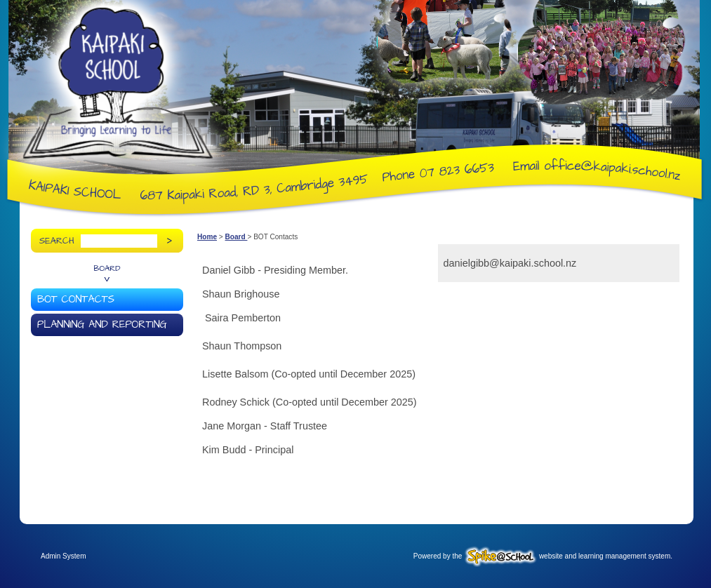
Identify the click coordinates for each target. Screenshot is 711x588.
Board (107, 269)
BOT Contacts (76, 300)
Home (207, 237)
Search (57, 241)
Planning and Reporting (102, 325)
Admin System (63, 556)
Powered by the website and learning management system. (543, 556)
